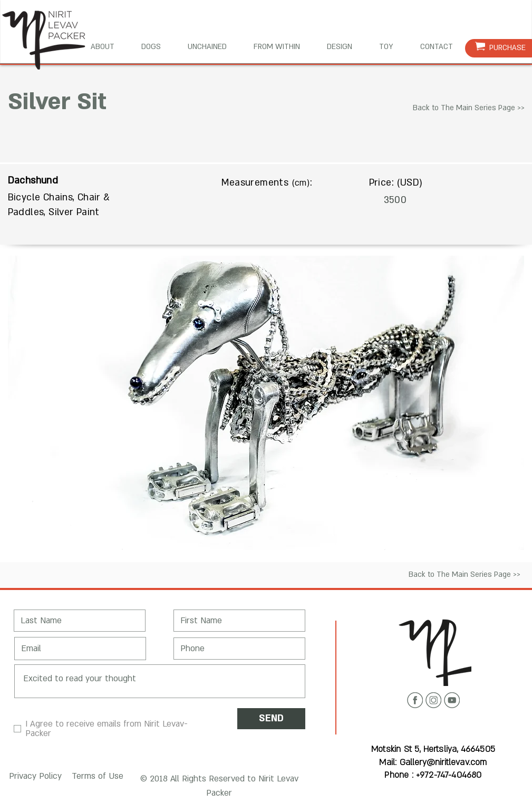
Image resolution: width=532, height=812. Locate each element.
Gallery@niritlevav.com (443, 762)
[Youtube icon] (452, 700)
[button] (33, 777)
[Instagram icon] (433, 700)
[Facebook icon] (415, 700)
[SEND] (271, 719)
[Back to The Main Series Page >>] (469, 108)
